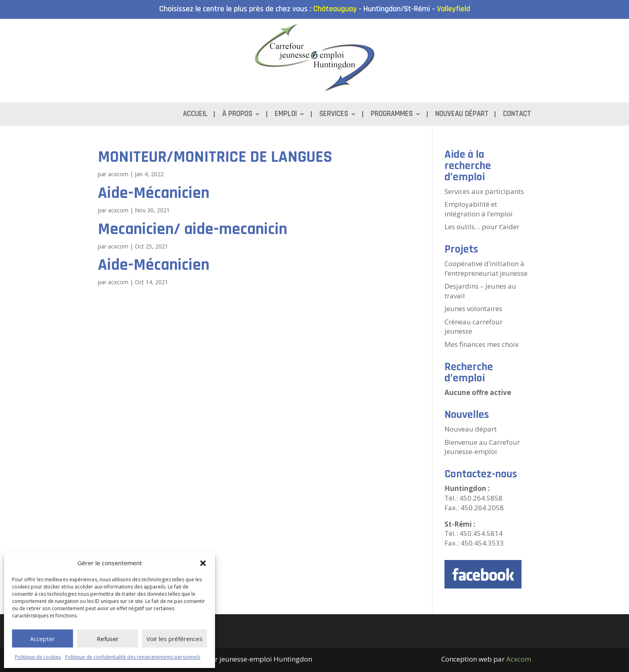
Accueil (195, 115)
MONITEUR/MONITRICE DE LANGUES (215, 157)
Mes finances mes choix (482, 344)
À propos (237, 115)
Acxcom (519, 659)
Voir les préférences (174, 639)
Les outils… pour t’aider (482, 227)
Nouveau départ (462, 115)
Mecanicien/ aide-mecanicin (193, 229)
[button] (203, 563)
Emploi (286, 115)
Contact (517, 115)
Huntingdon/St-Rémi (397, 9)
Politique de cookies (38, 657)
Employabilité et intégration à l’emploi (479, 209)
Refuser (108, 639)
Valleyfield (453, 9)
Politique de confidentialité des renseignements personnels (133, 657)
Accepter (43, 639)
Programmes (392, 115)
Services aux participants (484, 191)
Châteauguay (335, 9)
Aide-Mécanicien (154, 193)
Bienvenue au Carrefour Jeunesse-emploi (482, 447)
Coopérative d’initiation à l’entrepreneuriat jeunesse (486, 268)
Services (334, 115)
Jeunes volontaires (473, 309)
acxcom (118, 174)
